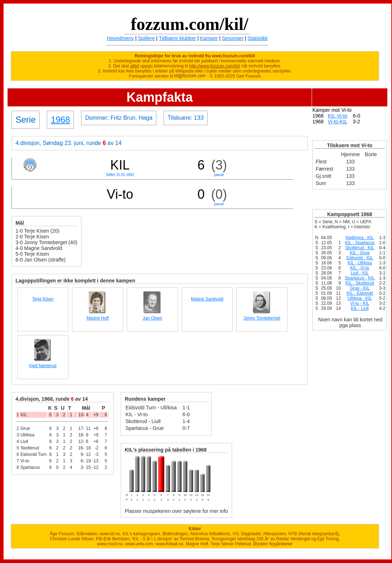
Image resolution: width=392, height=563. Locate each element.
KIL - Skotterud (360, 283)
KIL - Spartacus (360, 243)
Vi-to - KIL (360, 303)
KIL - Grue (360, 253)
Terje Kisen (43, 299)
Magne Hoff (98, 318)
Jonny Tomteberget (262, 318)
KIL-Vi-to (338, 116)
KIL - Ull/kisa (360, 263)
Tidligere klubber (177, 38)
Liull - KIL (360, 273)
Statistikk (258, 38)
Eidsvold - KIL (360, 258)
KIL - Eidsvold (360, 293)
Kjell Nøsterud (43, 366)
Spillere (146, 38)
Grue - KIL (360, 288)
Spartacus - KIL (360, 278)
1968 (60, 120)
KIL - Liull (360, 308)
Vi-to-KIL (338, 122)
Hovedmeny (121, 38)
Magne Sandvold (207, 299)
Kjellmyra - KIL (360, 238)
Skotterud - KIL (360, 248)
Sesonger (233, 38)
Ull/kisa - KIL (360, 298)
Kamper (209, 38)
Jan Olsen (152, 318)
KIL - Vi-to (360, 268)
